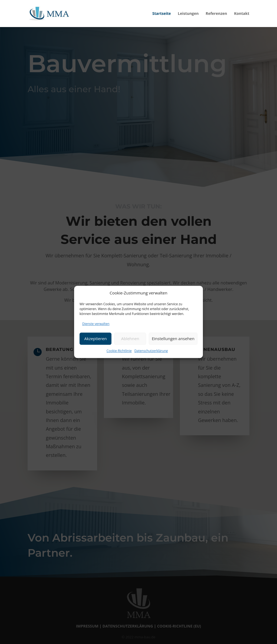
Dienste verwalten (96, 324)
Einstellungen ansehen (173, 338)
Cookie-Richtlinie (119, 351)
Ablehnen (130, 338)
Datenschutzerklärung (151, 351)
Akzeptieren (95, 338)
